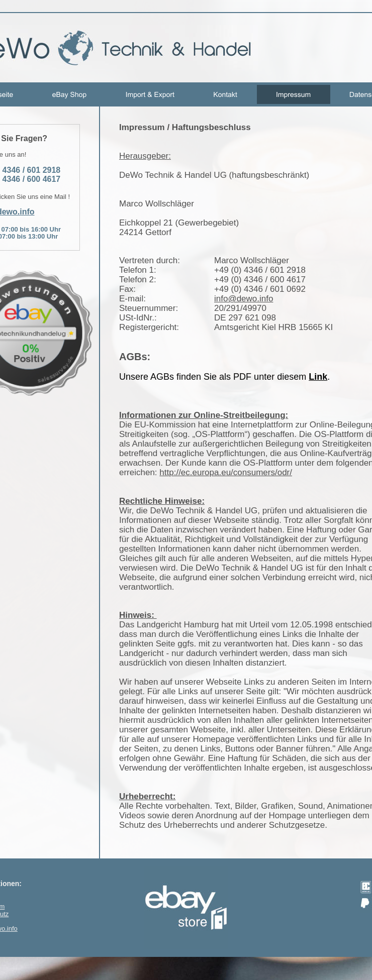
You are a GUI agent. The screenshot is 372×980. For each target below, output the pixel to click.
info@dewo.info (244, 299)
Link (318, 377)
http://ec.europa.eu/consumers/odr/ (226, 472)
